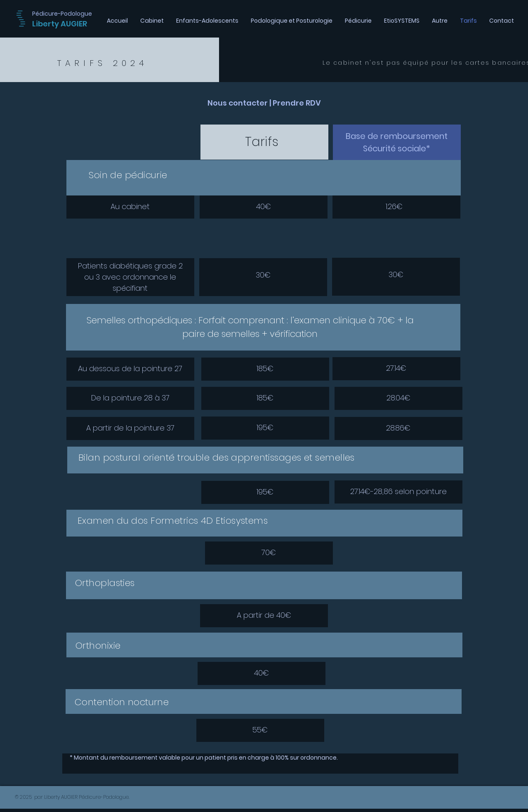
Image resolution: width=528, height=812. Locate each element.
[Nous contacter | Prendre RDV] (264, 103)
